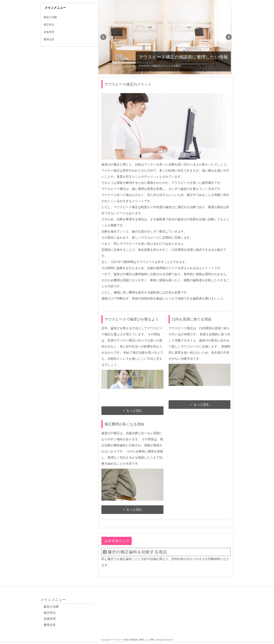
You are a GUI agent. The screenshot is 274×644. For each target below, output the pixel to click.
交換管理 (49, 32)
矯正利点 (49, 25)
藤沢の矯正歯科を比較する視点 (137, 552)
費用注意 (49, 40)
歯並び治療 (50, 17)
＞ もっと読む (132, 411)
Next (229, 37)
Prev (103, 37)
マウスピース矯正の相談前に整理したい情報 (183, 57)
